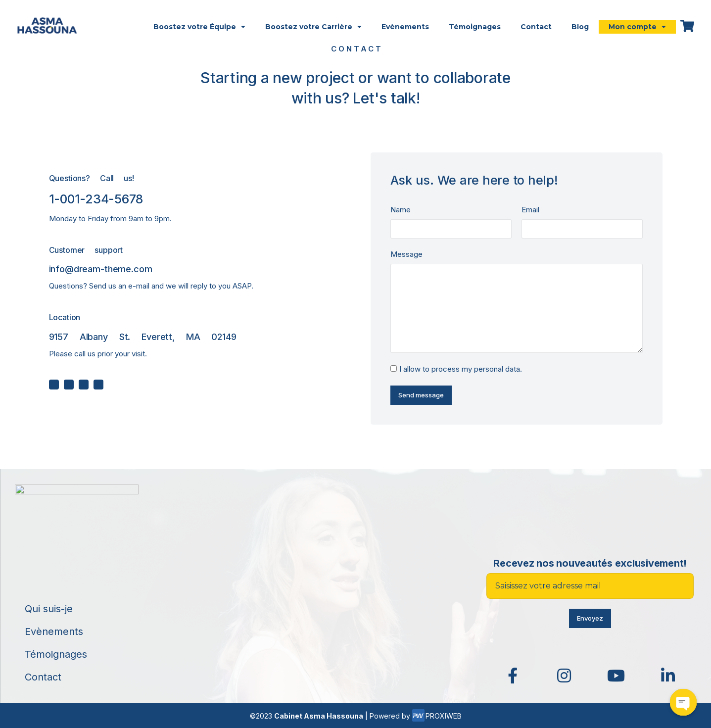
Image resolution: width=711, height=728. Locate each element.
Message (406, 254)
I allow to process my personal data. (461, 369)
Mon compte (637, 27)
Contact (536, 27)
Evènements (405, 27)
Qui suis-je (49, 609)
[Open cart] (687, 26)
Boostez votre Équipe (199, 27)
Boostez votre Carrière (313, 27)
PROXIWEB (437, 716)
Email (530, 210)
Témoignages (475, 27)
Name (401, 210)
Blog (580, 27)
